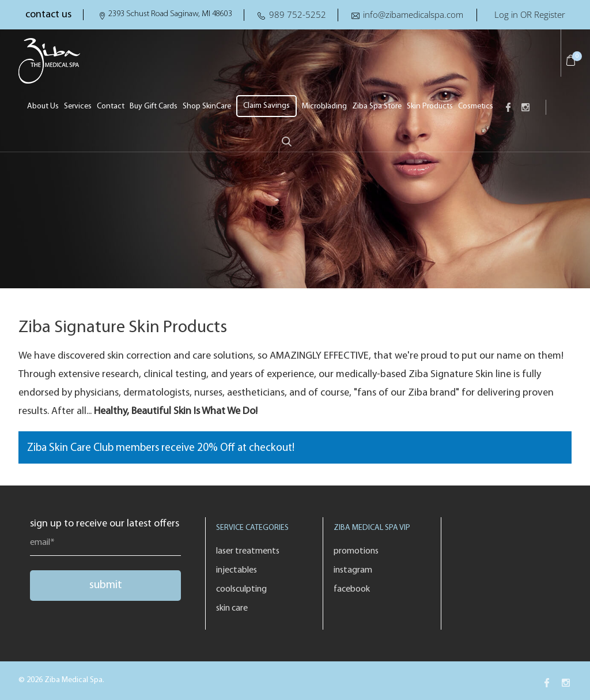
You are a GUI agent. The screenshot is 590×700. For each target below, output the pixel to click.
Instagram (353, 570)
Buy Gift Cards (154, 106)
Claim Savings (266, 106)
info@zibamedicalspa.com (413, 14)
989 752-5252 (298, 14)
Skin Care (232, 608)
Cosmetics (476, 106)
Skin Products (430, 106)
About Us (43, 106)
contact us (48, 15)
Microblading (324, 106)
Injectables (237, 570)
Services (78, 106)
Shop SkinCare (207, 106)
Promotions (356, 551)
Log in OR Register (530, 14)
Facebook (352, 589)
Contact (111, 106)
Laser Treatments (248, 551)
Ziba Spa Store (377, 106)
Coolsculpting (241, 589)
